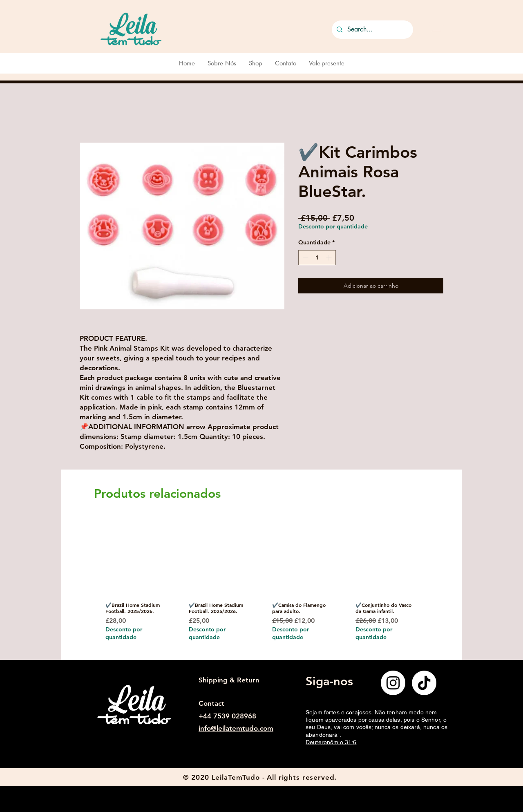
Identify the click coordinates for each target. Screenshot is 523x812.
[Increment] (330, 258)
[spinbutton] (317, 258)
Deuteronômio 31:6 (331, 742)
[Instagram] (393, 683)
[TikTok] (424, 683)
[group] (259, 588)
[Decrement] (305, 258)
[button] (435, 28)
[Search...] (372, 30)
